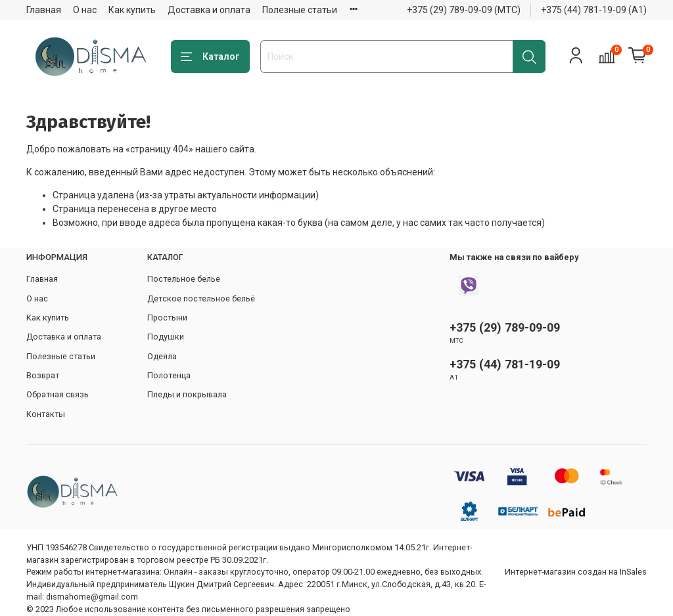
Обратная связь (58, 394)
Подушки (166, 337)
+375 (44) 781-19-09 (505, 364)
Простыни (167, 318)
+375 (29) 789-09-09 (505, 327)
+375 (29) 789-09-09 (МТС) (464, 10)
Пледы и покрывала (187, 394)
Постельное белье (184, 279)
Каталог (210, 57)
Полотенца (169, 375)
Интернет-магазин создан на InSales (576, 572)
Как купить (132, 10)
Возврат (43, 375)
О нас (85, 10)
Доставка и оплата (209, 10)
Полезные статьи (300, 10)
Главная (44, 10)
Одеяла (162, 356)
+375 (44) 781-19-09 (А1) (594, 10)
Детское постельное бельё (201, 298)
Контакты (46, 414)
